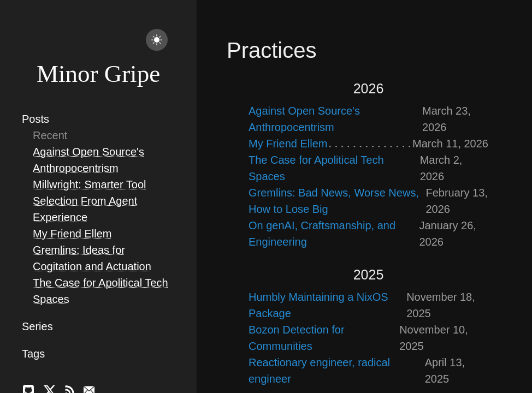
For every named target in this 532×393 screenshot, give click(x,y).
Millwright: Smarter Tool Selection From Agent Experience (89, 201)
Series (37, 326)
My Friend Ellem (72, 234)
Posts (36, 119)
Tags (33, 354)
